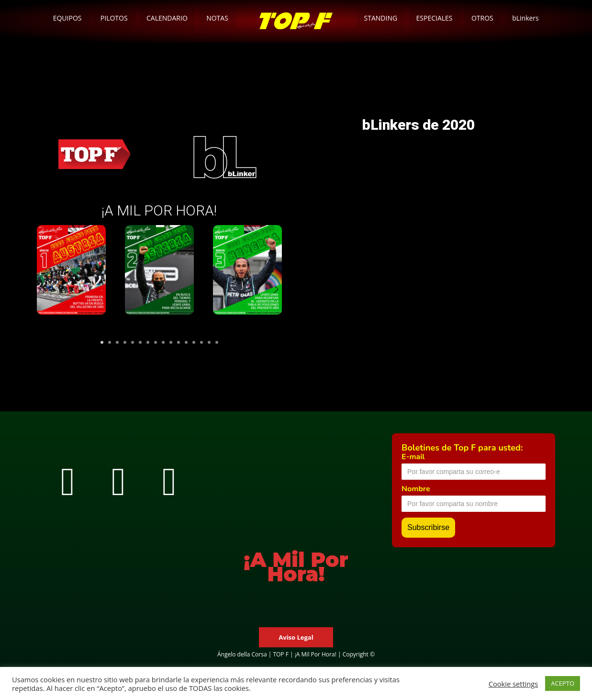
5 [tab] (133, 342)
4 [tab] (125, 342)
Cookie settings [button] (514, 684)
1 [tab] (102, 342)
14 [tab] (201, 342)
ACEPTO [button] (563, 683)
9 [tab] (163, 342)
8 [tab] (156, 342)
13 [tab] (194, 342)
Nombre (416, 489)
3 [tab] (117, 342)
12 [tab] (186, 342)
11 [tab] (179, 342)
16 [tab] (217, 342)
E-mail (413, 457)
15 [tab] (209, 342)
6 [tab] (140, 342)
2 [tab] (110, 342)
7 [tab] (148, 342)
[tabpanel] (71, 277)
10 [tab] (171, 342)
